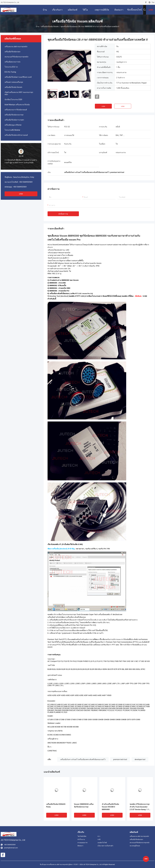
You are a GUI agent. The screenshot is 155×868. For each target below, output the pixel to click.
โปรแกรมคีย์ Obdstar (12, 130)
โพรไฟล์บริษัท (82, 836)
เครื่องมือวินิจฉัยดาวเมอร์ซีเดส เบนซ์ (18, 77)
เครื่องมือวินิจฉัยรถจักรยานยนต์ (16, 135)
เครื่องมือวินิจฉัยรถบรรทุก (14, 115)
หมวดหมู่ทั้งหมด (135, 846)
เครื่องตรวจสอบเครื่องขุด (14, 82)
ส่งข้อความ (63, 214)
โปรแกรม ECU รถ (11, 67)
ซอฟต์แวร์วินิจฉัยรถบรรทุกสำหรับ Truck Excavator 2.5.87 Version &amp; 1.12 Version (140, 807)
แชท (21, 194)
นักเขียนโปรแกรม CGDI (13, 100)
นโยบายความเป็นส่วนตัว (105, 846)
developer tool (140, 759)
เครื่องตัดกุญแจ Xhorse (13, 125)
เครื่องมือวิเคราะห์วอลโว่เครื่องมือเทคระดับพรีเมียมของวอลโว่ (83, 759)
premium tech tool (120, 759)
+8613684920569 (26, 182)
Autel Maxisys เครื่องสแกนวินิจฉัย (17, 105)
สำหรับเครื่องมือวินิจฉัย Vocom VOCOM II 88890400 (110, 807)
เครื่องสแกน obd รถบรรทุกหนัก (16, 47)
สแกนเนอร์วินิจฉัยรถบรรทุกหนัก (16, 57)
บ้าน (37, 26)
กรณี (99, 839)
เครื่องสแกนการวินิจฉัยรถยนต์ (16, 110)
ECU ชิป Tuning (10, 72)
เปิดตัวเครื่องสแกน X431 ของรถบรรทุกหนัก (19, 93)
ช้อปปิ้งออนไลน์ (134, 10)
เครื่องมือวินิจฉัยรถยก (12, 52)
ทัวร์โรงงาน (81, 839)
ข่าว (99, 836)
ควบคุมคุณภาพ (82, 843)
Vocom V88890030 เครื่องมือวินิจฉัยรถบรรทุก (84, 805)
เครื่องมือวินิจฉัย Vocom (50, 26)
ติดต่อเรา (80, 846)
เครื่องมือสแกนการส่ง (12, 62)
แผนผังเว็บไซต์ (102, 843)
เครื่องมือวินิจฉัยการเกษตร (14, 120)
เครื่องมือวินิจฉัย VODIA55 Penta (56, 805)
